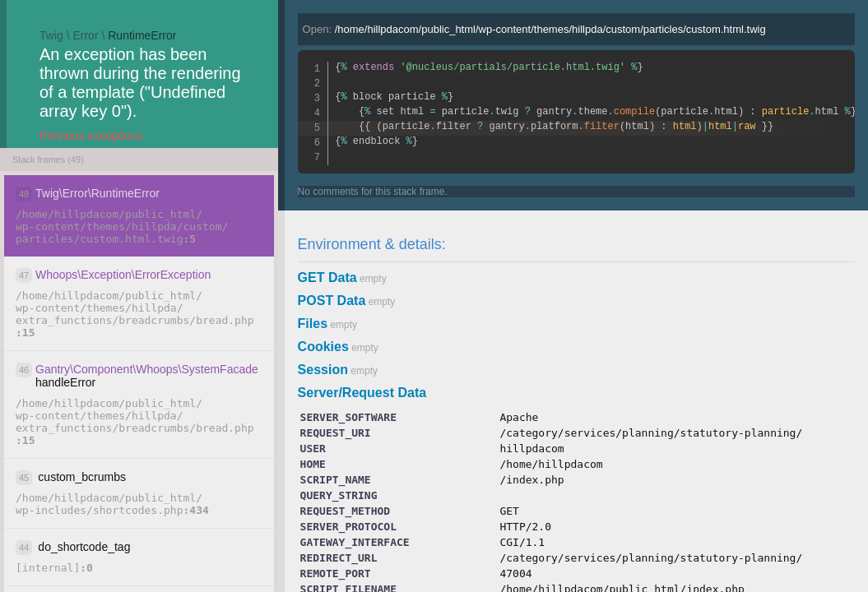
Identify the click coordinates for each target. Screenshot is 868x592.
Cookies (323, 347)
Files (313, 324)
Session (323, 370)
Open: (534, 29)
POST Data (332, 301)
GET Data (327, 277)
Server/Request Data (362, 393)
